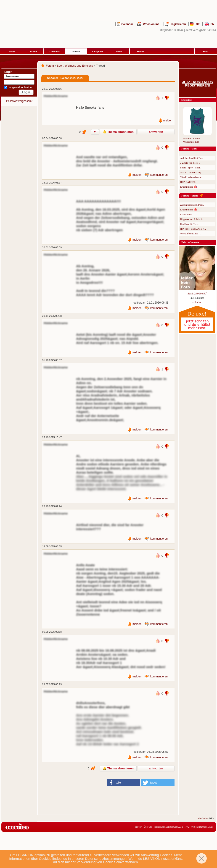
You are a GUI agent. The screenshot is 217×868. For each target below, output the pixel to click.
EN (212, 24)
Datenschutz (171, 827)
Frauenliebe (186, 214)
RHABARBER (188, 182)
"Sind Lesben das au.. (191, 177)
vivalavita (209, 818)
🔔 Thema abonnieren (118, 132)
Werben (194, 827)
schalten (197, 302)
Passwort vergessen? (19, 101)
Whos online (151, 24)
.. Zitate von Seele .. (190, 163)
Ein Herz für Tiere (189, 224)
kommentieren (159, 175)
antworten (156, 132)
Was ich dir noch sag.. (191, 172)
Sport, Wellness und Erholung (75, 66)
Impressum (159, 827)
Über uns (148, 827)
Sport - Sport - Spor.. (191, 168)
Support (139, 827)
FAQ (187, 827)
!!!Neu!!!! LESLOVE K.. (193, 229)
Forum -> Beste (190, 196)
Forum (76, 51)
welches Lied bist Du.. (192, 158)
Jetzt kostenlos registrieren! (198, 84)
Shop (205, 51)
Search (33, 51)
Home (12, 51)
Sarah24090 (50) (197, 293)
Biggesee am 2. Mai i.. (192, 219)
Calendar (127, 24)
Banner (202, 827)
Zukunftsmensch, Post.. (192, 205)
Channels (55, 51)
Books (119, 51)
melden (168, 121)
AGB (181, 827)
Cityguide (98, 51)
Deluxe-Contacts (190, 242)
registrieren (178, 24)
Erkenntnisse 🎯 (189, 187)
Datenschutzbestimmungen (106, 859)
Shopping (187, 100)
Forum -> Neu (189, 149)
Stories (140, 51)
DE (198, 24)
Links (210, 827)
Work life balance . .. (191, 233)
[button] (124, 783)
